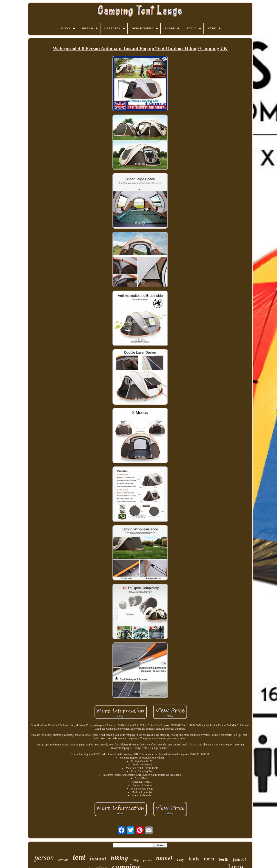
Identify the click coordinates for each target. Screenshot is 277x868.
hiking (119, 858)
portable (147, 860)
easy (180, 859)
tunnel (164, 858)
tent (79, 857)
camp (136, 860)
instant (98, 858)
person (44, 858)
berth (223, 859)
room (209, 859)
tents (194, 859)
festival (239, 859)
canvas (63, 860)
